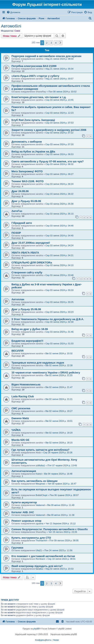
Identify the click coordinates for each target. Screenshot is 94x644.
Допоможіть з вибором (27, 142)
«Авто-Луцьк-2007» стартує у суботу (35, 76)
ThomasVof (41, 540)
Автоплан (18, 299)
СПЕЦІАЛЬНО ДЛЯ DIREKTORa (32, 263)
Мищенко (40, 484)
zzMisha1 (40, 465)
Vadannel (40, 505)
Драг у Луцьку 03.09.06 (26, 201)
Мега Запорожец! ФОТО (27, 171)
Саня (17, 31)
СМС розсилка (21, 408)
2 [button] (47, 43)
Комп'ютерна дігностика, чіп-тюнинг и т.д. (39, 97)
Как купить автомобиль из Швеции (35, 481)
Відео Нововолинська (26, 384)
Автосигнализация (24, 471)
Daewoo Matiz (20, 418)
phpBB (36, 629)
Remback (40, 559)
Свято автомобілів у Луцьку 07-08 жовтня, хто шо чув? (48, 161)
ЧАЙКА (16, 430)
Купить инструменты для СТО (31, 538)
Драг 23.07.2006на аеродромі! (31, 243)
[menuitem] (13, 12)
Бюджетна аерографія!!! (27, 341)
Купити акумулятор (24, 502)
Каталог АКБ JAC (23, 512)
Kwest (39, 474)
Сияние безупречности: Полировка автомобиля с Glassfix (50, 529)
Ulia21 (39, 550)
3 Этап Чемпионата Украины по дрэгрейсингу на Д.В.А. (48, 319)
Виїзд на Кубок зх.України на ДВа (33, 152)
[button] (60, 43)
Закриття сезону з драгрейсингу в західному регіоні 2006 (49, 130)
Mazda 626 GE (20, 440)
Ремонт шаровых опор (26, 521)
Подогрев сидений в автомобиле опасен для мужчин (46, 56)
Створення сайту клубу (27, 272)
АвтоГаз (17, 211)
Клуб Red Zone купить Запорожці (33, 120)
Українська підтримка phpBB (64, 634)
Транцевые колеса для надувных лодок (38, 363)
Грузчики (17, 548)
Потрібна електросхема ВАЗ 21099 (34, 66)
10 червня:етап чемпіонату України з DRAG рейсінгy (46, 373)
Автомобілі (11, 26)
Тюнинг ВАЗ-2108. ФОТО (28, 181)
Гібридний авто (22, 223)
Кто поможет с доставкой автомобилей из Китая (43, 556)
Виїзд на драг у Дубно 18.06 (30, 329)
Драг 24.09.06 (20, 191)
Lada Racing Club (23, 396)
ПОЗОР (16, 233)
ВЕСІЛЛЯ (18, 351)
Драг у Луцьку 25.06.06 (26, 309)
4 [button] (56, 43)
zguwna (39, 523)
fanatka (39, 569)
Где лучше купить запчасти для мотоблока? (40, 450)
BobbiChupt (41, 495)
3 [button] (51, 43)
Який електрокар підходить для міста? (37, 566)
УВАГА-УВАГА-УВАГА (25, 253)
